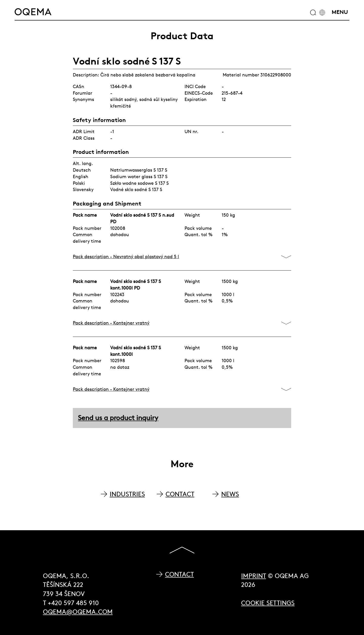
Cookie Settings (268, 603)
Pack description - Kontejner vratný (111, 323)
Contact (179, 574)
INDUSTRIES (127, 494)
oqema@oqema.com (78, 612)
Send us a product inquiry (118, 418)
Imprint (254, 576)
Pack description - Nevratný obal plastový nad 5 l (126, 257)
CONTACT (180, 494)
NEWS (230, 494)
